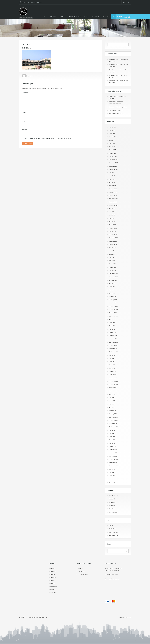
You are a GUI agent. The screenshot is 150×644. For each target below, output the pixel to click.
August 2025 (113, 127)
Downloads (95, 16)
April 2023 (112, 182)
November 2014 (114, 459)
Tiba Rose (52, 584)
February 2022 (113, 228)
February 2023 (113, 189)
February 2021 (113, 267)
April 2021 (112, 261)
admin (31, 76)
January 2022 (113, 231)
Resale (86, 16)
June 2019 (112, 287)
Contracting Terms (83, 574)
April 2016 (112, 407)
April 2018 (112, 329)
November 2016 (114, 384)
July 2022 (112, 212)
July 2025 (112, 130)
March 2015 (112, 446)
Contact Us (105, 16)
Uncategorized (113, 512)
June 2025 (112, 134)
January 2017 (113, 378)
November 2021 (114, 238)
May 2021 (112, 257)
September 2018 (114, 316)
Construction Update (74, 16)
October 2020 (113, 280)
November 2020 (114, 277)
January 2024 (113, 156)
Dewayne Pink (123, 107)
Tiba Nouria (52, 577)
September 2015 (114, 427)
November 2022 (114, 199)
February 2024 (113, 153)
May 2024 (112, 143)
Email (24, 121)
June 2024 (112, 140)
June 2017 (112, 362)
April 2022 (112, 222)
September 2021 (114, 244)
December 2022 (114, 195)
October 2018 (113, 313)
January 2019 (113, 303)
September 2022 (114, 205)
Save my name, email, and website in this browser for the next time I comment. (48, 138)
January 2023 (113, 192)
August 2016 (113, 394)
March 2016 (112, 411)
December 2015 (114, 417)
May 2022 (112, 218)
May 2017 (112, 365)
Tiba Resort (112, 502)
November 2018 (114, 310)
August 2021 (113, 248)
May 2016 (112, 404)
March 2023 (112, 186)
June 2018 (112, 323)
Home (45, 16)
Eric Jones (120, 110)
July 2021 (112, 251)
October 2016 (113, 388)
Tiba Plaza (52, 581)
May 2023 (112, 179)
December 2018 (114, 306)
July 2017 (112, 358)
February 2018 (113, 336)
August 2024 (113, 137)
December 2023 (114, 160)
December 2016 (114, 381)
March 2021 (112, 264)
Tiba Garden (53, 593)
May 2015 (112, 440)
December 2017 (114, 342)
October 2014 (113, 463)
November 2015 (114, 420)
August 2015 (113, 430)
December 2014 (114, 456)
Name (24, 113)
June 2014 (112, 476)
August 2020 (113, 283)
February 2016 (113, 414)
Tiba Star (52, 590)
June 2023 (112, 176)
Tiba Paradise (53, 587)
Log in (111, 526)
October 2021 (113, 241)
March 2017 (112, 371)
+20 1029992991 (124, 16)
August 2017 (113, 355)
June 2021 (112, 254)
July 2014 (112, 472)
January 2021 (113, 270)
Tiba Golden (113, 499)
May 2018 (112, 326)
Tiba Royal (112, 506)
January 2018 (113, 339)
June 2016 (112, 401)
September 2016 (114, 391)
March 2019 (112, 297)
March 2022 (112, 225)
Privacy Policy (82, 571)
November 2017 (114, 345)
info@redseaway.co (36, 2)
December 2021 (114, 235)
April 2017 (112, 368)
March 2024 (112, 150)
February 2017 (113, 375)
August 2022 (113, 209)
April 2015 (112, 443)
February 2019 (113, 300)
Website (24, 130)
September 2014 (114, 466)
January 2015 (113, 453)
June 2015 (112, 437)
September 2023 (114, 169)
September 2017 (114, 352)
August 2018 (113, 319)
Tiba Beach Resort (114, 496)
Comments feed (114, 532)
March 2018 (112, 332)
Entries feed (113, 529)
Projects (62, 16)
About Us (53, 16)
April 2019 (112, 293)
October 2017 (113, 349)
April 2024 (112, 147)
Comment (26, 93)
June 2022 (112, 215)
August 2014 (113, 469)
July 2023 (112, 173)
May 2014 (112, 479)
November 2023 (114, 163)
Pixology (129, 617)
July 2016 (112, 398)
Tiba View (112, 509)
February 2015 (113, 450)
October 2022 (113, 202)
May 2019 (112, 290)
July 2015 (112, 433)
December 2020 (114, 274)
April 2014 (112, 482)
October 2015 (113, 424)
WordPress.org (113, 535)
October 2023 (113, 166)
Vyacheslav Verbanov (115, 104)
